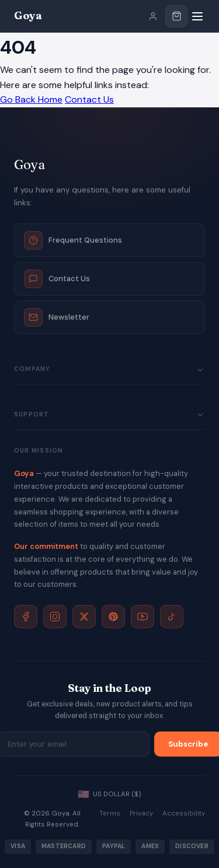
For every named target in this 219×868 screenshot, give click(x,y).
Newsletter (57, 317)
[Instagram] (55, 617)
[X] (84, 617)
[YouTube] (142, 617)
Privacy (141, 813)
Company (109, 370)
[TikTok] (172, 617)
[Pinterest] (113, 617)
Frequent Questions (73, 240)
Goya (28, 15)
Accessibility (184, 813)
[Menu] (197, 16)
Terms (110, 813)
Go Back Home (31, 99)
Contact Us (89, 99)
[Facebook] (26, 617)
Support (109, 415)
